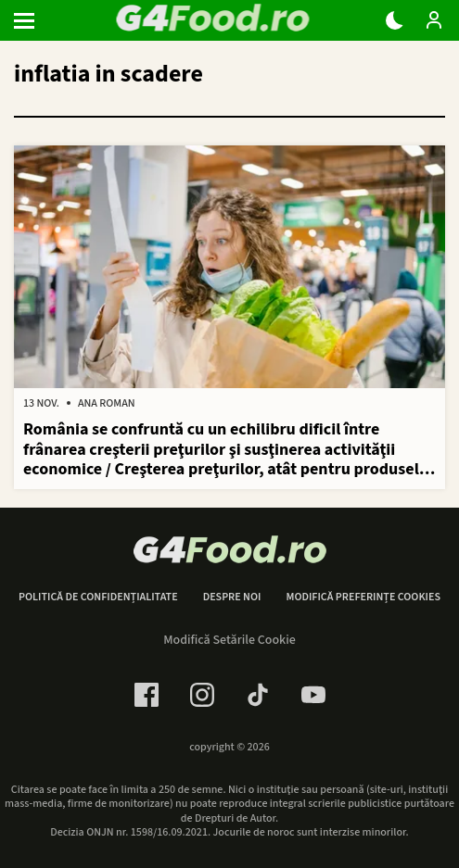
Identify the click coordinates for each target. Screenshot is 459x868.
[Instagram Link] (202, 695)
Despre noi (232, 598)
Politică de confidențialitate (98, 598)
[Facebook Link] (147, 695)
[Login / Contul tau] (434, 20)
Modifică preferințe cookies (363, 598)
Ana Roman (107, 404)
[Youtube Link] (313, 695)
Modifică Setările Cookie (229, 640)
